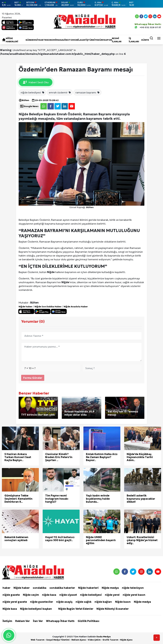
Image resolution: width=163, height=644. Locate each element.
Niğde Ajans (126, 640)
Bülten (24, 100)
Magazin (62, 40)
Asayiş (84, 40)
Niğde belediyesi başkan (36, 609)
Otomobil (73, 40)
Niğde (51, 272)
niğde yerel (112, 595)
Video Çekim (94, 640)
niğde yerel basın (134, 595)
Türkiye (93, 40)
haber (6, 588)
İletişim (7, 621)
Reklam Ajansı (79, 640)
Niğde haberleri (12, 40)
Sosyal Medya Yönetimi (58, 640)
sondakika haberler (62, 588)
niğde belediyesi (33, 92)
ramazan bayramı (88, 92)
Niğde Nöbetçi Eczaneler (113, 609)
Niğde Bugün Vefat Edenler (76, 609)
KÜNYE (145, 40)
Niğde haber (25, 307)
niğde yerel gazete (15, 602)
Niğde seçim (31, 595)
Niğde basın (123, 602)
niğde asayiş (64, 602)
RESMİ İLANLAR (117, 40)
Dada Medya (104, 637)
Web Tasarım (38, 640)
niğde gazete (11, 595)
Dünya (102, 40)
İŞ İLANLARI (134, 40)
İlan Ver (38, 621)
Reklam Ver (23, 621)
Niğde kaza (10, 609)
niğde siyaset (68, 595)
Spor (109, 40)
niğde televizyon (133, 588)
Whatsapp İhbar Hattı (60, 621)
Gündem (30, 40)
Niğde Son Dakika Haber (48, 307)
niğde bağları (103, 602)
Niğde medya (110, 588)
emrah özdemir (60, 92)
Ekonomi (51, 40)
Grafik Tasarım (110, 640)
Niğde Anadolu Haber (76, 307)
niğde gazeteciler (42, 602)
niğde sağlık (83, 602)
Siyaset (40, 40)
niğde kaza (49, 595)
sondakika (40, 588)
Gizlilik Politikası (89, 621)
